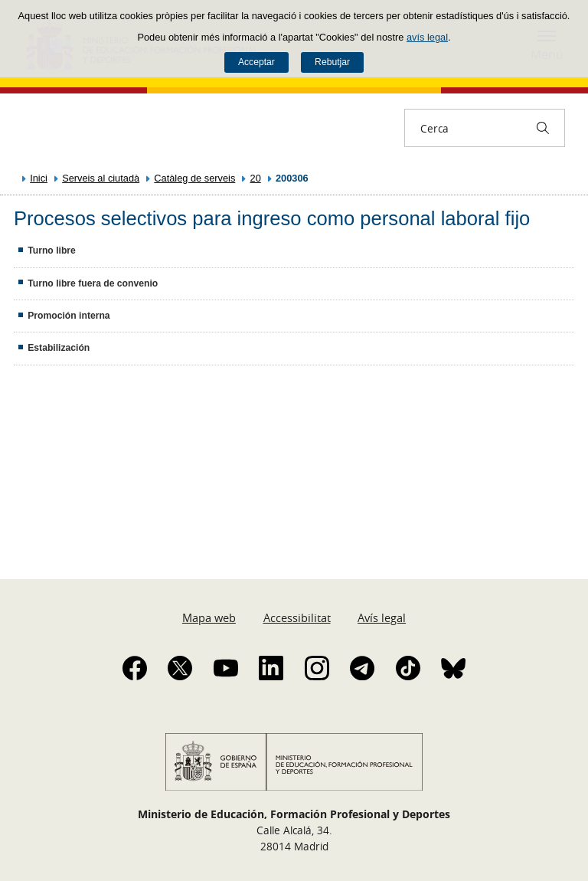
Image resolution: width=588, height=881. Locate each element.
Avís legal (382, 617)
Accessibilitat (297, 617)
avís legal (427, 37)
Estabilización (59, 348)
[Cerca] (543, 128)
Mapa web (209, 617)
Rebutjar (332, 62)
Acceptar (256, 62)
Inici (39, 178)
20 (256, 178)
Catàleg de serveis (194, 178)
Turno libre (52, 251)
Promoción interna (69, 316)
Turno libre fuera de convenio (93, 283)
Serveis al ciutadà (101, 178)
